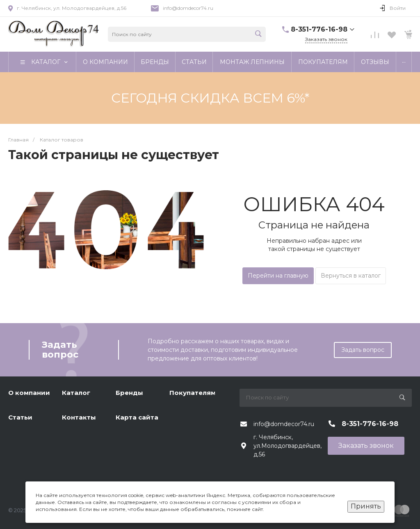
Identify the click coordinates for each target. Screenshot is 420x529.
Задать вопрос (363, 350)
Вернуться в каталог (351, 276)
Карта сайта (137, 417)
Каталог (76, 393)
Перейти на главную (278, 276)
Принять (366, 506)
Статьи (20, 417)
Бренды (129, 393)
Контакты (79, 417)
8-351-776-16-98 (319, 29)
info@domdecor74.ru (188, 8)
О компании (29, 393)
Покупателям (193, 393)
